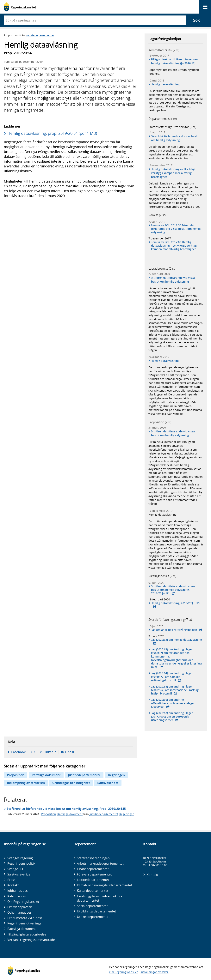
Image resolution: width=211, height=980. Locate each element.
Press (11, 880)
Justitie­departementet (93, 880)
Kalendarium (17, 896)
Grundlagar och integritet (71, 783)
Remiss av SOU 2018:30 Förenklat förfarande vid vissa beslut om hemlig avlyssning (176, 229)
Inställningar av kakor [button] (154, 972)
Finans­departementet (93, 869)
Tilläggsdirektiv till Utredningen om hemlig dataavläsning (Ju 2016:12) (174, 61)
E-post (70, 752)
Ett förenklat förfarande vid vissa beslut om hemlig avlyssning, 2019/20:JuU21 (173, 590)
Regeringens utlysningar (25, 923)
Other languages (19, 912)
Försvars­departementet (94, 874)
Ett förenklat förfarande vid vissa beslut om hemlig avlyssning (173, 280)
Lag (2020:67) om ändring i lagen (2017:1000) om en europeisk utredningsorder (172, 717)
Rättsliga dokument (46, 775)
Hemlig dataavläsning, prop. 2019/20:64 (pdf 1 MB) (52, 133)
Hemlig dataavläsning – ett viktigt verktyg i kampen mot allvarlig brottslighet (173, 173)
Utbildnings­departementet (96, 911)
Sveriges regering (20, 858)
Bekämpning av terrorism (26, 783)
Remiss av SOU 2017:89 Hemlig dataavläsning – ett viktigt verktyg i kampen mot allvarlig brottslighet (175, 246)
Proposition (16, 775)
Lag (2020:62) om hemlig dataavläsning (177, 640)
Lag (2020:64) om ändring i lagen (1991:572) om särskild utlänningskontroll (172, 677)
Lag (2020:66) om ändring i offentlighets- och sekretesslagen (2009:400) (173, 703)
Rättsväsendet (108, 783)
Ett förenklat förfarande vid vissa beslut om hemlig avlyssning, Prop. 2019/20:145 (66, 809)
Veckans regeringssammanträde (31, 940)
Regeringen (116, 775)
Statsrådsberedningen (93, 858)
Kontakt (13, 885)
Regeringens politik (21, 863)
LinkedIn (50, 752)
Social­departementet (92, 906)
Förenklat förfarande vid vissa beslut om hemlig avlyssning (175, 138)
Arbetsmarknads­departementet (100, 863)
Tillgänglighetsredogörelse (27, 934)
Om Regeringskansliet (23, 902)
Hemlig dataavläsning (165, 84)
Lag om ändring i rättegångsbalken (174, 630)
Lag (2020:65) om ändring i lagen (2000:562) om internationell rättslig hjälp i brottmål (175, 690)
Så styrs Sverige (19, 874)
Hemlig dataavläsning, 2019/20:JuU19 (175, 603)
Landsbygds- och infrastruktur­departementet (99, 898)
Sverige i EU (16, 869)
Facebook (18, 752)
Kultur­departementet (93, 891)
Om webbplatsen (20, 907)
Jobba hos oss (18, 891)
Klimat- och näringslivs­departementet (105, 885)
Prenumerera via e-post (25, 918)
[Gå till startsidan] (20, 7)
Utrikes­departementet (93, 917)
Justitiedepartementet (40, 35)
